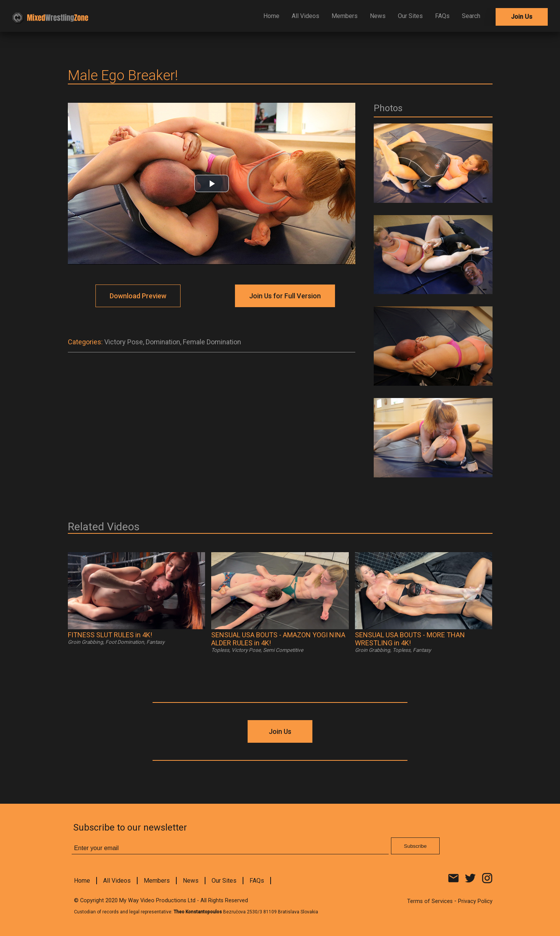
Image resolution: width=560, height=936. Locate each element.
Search (471, 16)
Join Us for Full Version (285, 296)
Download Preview (138, 296)
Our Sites (410, 16)
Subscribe (415, 846)
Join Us (522, 17)
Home (271, 16)
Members (345, 16)
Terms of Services (430, 901)
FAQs (442, 16)
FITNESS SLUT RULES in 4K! (110, 635)
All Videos (305, 16)
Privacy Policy (475, 901)
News (378, 16)
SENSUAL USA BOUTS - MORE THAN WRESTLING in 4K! (410, 639)
